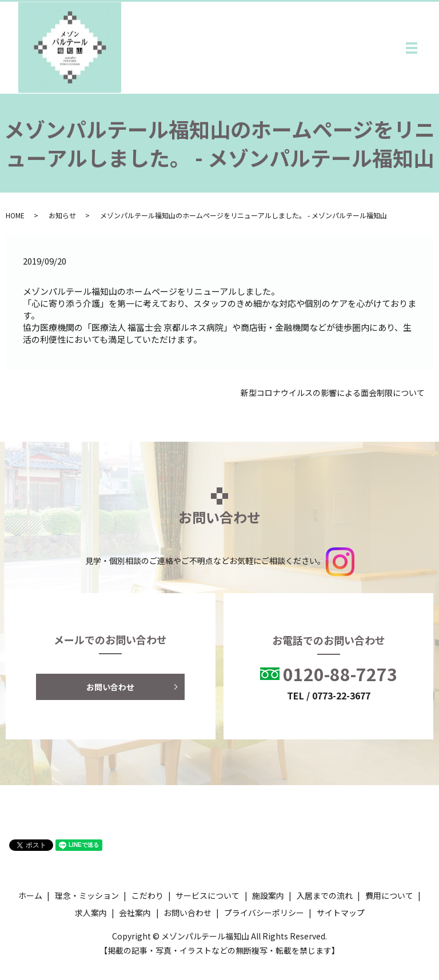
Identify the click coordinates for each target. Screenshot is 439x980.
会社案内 (135, 913)
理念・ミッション (87, 895)
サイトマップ (341, 913)
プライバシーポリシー (264, 913)
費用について (389, 895)
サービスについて (207, 895)
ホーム (30, 895)
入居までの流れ (325, 895)
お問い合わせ (110, 687)
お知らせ (62, 215)
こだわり (147, 895)
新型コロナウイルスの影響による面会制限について (333, 393)
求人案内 (91, 913)
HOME (15, 215)
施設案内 (268, 895)
